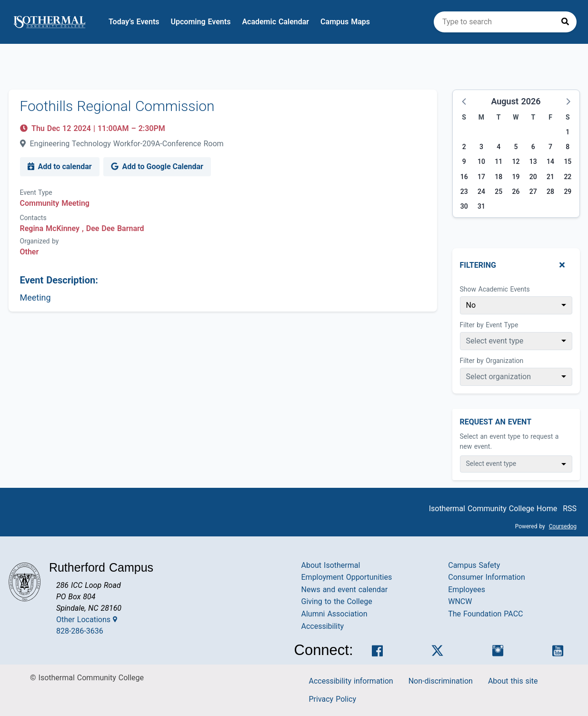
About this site (513, 681)
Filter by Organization (492, 361)
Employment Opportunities (347, 577)
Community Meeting (55, 203)
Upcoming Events (201, 22)
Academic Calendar (275, 22)
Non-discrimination (441, 681)
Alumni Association (334, 614)
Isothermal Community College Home (493, 509)
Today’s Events (134, 22)
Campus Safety (474, 565)
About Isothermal (331, 565)
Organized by (40, 241)
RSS (570, 509)
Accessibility (323, 626)
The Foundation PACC (485, 614)
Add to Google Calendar (157, 166)
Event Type (36, 192)
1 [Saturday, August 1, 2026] (568, 132)
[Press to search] (565, 22)
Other (30, 252)
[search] (505, 22)
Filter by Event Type (489, 325)
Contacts (33, 218)
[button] (465, 101)
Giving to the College (337, 601)
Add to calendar (60, 166)
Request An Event (496, 422)
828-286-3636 (80, 631)
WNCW (460, 601)
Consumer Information (486, 577)
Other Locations (87, 620)
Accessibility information (351, 681)
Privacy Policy (333, 699)
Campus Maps (345, 22)
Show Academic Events (495, 289)
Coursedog (563, 526)
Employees (467, 590)
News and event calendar (345, 590)
